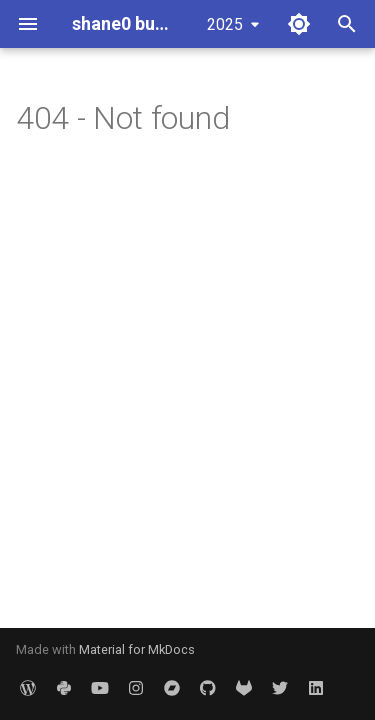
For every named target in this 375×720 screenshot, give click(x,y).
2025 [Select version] (225, 24)
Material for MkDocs (137, 649)
